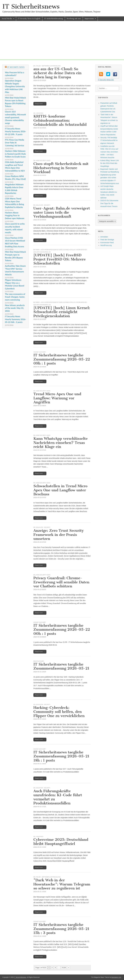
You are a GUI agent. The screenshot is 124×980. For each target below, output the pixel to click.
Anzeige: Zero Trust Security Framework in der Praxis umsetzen (59, 535)
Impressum (89, 19)
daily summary (39, 661)
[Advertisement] (62, 43)
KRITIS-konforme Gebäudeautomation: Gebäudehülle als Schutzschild (60, 120)
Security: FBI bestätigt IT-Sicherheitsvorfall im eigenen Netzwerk (109, 140)
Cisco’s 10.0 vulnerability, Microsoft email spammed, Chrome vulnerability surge (15, 117)
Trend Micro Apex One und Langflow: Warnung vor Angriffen (57, 398)
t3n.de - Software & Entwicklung (48, 66)
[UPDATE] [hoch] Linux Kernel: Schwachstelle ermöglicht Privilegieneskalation (62, 312)
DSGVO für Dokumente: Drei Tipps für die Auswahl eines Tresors (109, 203)
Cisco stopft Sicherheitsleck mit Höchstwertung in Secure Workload (61, 168)
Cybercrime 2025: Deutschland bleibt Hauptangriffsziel (61, 842)
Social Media (7, 19)
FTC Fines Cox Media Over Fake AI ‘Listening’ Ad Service (15, 143)
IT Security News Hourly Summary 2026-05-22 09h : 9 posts (15, 131)
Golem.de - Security (43, 205)
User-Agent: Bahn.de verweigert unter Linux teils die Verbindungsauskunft (62, 212)
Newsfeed (40, 113)
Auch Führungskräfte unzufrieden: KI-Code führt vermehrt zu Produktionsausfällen (58, 797)
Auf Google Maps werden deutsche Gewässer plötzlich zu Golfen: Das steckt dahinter (109, 192)
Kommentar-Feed (107, 243)
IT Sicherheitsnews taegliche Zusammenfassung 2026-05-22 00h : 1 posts (62, 630)
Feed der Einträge (107, 240)
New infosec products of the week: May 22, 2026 (15, 308)
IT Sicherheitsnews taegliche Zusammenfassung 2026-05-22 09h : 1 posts (62, 359)
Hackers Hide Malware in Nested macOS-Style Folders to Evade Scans (15, 154)
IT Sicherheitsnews (31, 6)
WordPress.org (106, 245)
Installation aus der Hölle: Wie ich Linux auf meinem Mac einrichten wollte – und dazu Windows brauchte (109, 152)
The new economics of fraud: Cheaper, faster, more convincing (15, 297)
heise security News (43, 161)
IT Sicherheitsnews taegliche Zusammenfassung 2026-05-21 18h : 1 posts (61, 756)
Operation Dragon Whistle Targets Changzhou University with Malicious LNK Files (15, 86)
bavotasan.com (116, 977)
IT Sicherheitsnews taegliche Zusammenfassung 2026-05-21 (61, 666)
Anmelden (104, 237)
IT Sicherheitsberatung (54, 19)
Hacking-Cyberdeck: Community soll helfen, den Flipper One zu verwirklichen (59, 712)
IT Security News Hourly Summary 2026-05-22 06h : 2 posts (15, 319)
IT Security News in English (29, 19)
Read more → (40, 104)
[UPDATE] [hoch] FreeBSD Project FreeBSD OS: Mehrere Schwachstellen (60, 259)
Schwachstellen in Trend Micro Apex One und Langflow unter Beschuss (60, 490)
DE (34, 66)
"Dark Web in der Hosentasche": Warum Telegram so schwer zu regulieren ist (62, 884)
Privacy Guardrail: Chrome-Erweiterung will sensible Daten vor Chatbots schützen (61, 582)
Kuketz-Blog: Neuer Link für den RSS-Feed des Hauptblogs (110, 163)
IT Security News (16, 67)
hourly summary (40, 352)
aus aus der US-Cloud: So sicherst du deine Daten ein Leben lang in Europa (57, 73)
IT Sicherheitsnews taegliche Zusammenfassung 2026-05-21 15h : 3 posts (61, 929)
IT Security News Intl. (106, 80)
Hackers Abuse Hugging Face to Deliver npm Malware (15, 215)
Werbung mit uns (74, 19)
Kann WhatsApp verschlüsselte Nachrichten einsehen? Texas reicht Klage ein (61, 443)
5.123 (64, 968)
